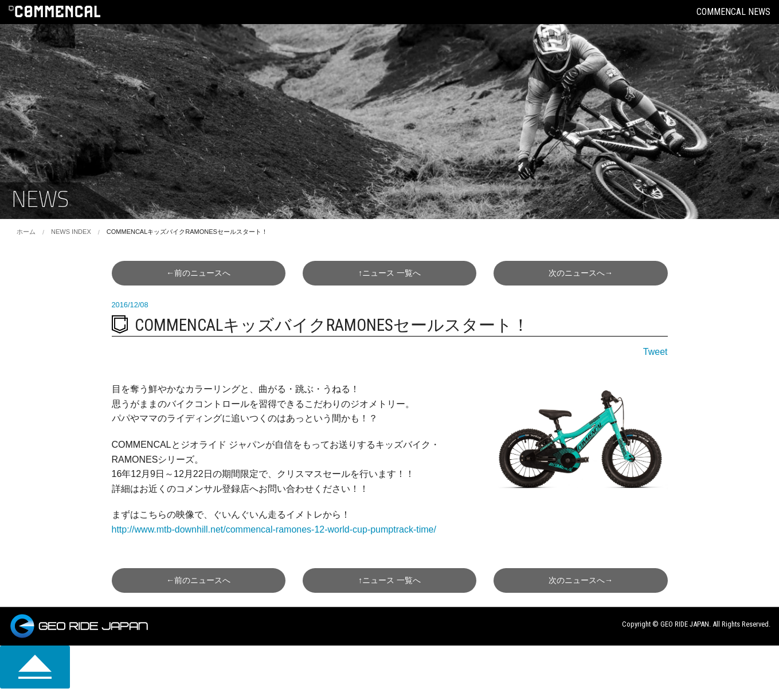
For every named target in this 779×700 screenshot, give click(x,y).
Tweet (655, 352)
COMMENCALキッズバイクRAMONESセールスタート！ (187, 232)
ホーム (26, 232)
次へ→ (581, 273)
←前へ (198, 273)
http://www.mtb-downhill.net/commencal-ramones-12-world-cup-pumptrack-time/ (274, 529)
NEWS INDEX (71, 232)
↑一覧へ (389, 273)
